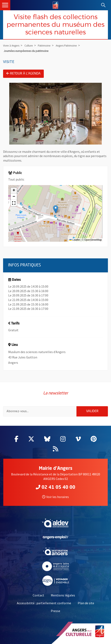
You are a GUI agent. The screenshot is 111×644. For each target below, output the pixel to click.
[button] (56, 209)
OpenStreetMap (93, 240)
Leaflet (75, 240)
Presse (55, 611)
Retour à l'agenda (23, 73)
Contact (38, 595)
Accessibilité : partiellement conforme (44, 603)
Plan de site (86, 603)
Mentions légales (63, 595)
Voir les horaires (55, 497)
